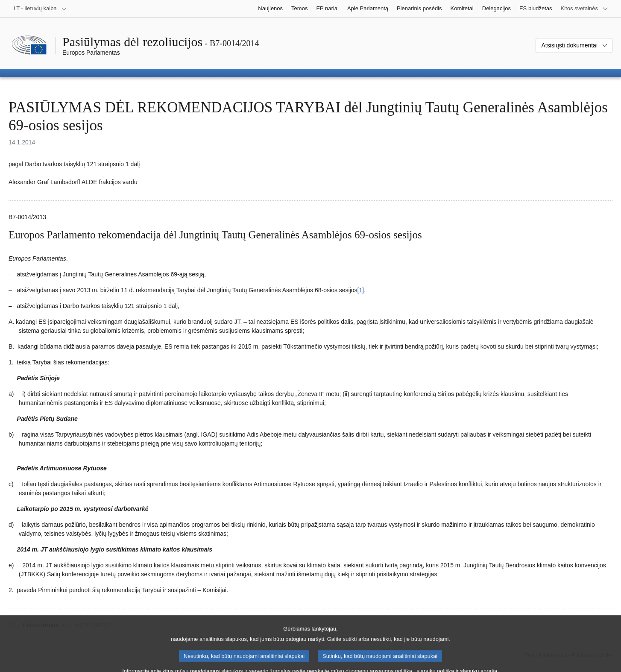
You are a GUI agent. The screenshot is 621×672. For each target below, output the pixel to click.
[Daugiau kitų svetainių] (584, 9)
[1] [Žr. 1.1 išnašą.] (361, 290)
